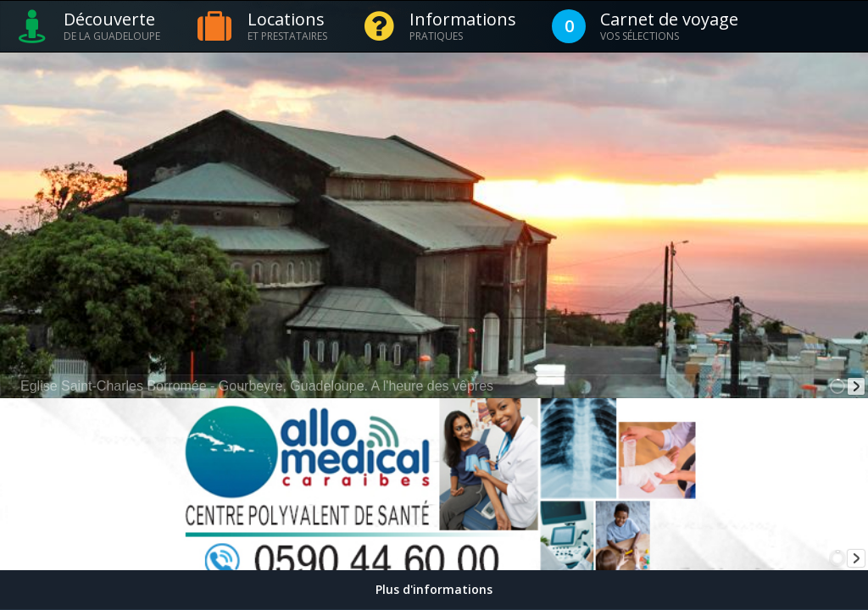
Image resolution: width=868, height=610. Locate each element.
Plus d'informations (434, 589)
